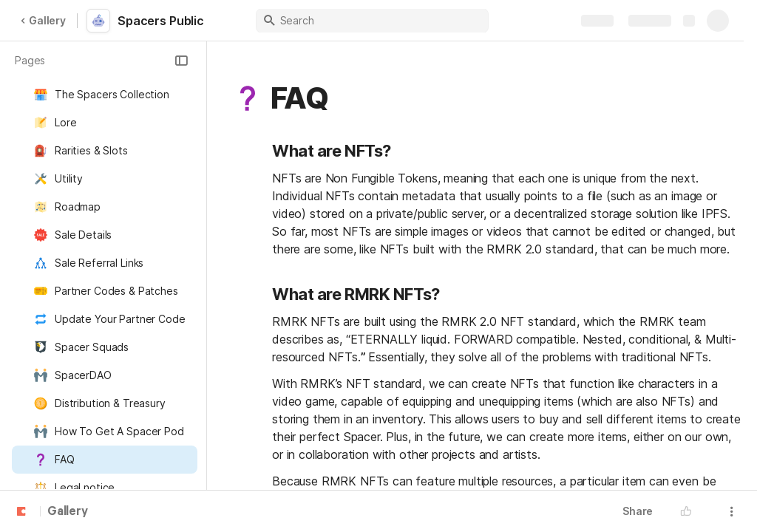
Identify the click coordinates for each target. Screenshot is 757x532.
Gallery (43, 20)
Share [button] (638, 511)
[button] (181, 61)
